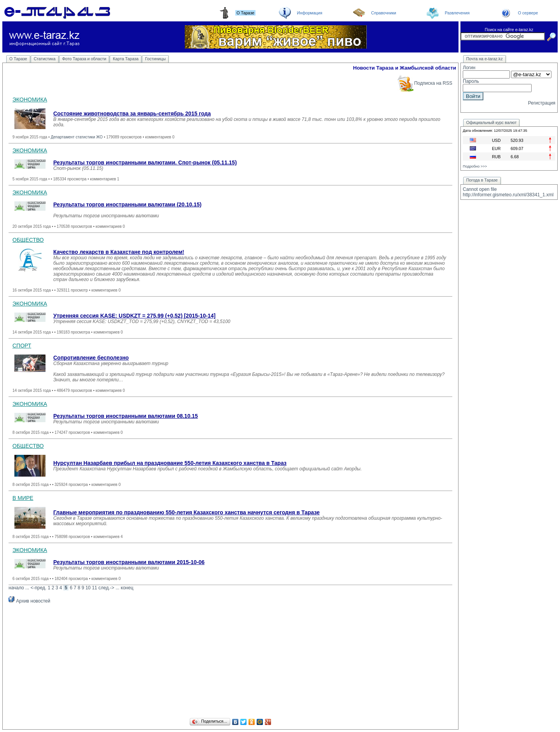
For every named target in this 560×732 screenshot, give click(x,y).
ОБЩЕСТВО (28, 240)
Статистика (45, 59)
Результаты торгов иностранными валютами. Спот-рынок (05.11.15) (145, 162)
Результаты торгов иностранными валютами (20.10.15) (127, 204)
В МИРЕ (23, 498)
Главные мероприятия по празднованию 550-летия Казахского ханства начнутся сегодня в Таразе (186, 512)
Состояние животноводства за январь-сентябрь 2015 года (132, 114)
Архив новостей (29, 601)
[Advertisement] (230, 662)
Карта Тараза (126, 59)
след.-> (106, 588)
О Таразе (18, 59)
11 (94, 588)
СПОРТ (22, 346)
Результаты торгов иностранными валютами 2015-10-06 (129, 562)
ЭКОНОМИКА (30, 100)
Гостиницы (155, 59)
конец (127, 588)
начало (16, 588)
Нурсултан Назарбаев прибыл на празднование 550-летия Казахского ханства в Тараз (170, 463)
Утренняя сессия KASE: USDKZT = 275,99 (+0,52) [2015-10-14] (134, 316)
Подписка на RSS (424, 83)
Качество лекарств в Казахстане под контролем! (119, 252)
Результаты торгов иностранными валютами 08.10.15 (126, 416)
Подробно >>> (475, 166)
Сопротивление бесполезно (91, 358)
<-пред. (38, 588)
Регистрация (542, 103)
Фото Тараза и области (84, 59)
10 (88, 588)
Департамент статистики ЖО (77, 137)
